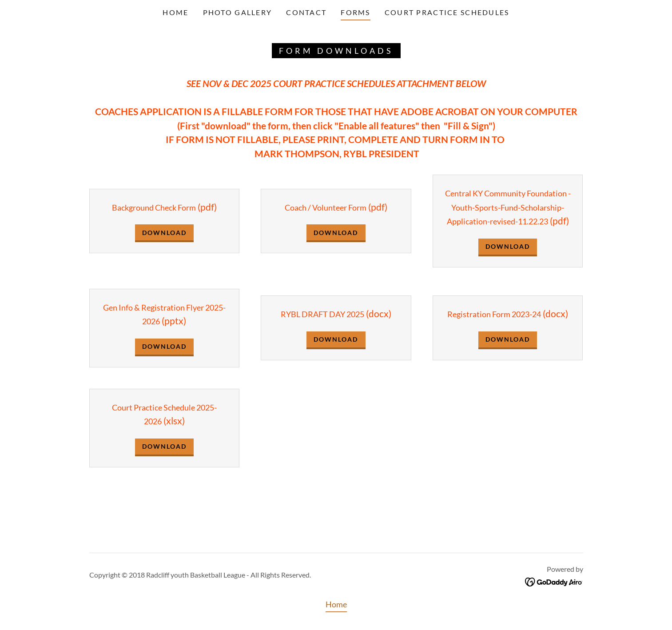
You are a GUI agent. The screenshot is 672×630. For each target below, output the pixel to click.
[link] (554, 581)
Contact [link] (306, 12)
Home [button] (336, 604)
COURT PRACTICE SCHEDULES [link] (447, 12)
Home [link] (175, 12)
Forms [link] (355, 12)
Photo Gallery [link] (238, 12)
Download (164, 233)
